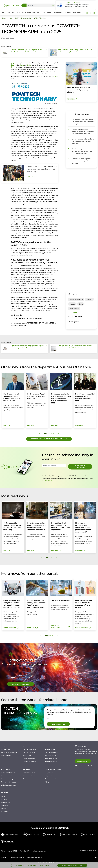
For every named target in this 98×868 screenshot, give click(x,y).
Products (4, 799)
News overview (6, 755)
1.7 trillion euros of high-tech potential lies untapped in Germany (82, 161)
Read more (48, 481)
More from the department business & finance (49, 439)
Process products (50, 755)
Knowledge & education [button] (61, 13)
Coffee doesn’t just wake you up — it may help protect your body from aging (83, 122)
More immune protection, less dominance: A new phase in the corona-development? (82, 151)
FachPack (55, 76)
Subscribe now (83, 761)
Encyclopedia (49, 773)
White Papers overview (9, 785)
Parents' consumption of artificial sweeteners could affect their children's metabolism (83, 131)
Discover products (51, 749)
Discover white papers (8, 773)
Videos (47, 782)
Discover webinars (29, 773)
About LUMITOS (25, 851)
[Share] (90, 13)
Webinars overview (29, 779)
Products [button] (20, 13)
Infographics (49, 776)
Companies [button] (11, 13)
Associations (27, 755)
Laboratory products (51, 752)
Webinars (4, 808)
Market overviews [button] (32, 13)
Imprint (4, 857)
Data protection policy (35, 857)
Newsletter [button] (77, 13)
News (3, 796)
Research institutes (51, 779)
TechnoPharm (44, 69)
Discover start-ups (29, 752)
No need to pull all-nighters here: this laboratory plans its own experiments (83, 141)
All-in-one (4, 811)
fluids (22, 65)
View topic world (58, 724)
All (23, 5)
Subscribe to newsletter (80, 467)
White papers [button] (46, 13)
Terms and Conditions (17, 857)
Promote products (51, 759)
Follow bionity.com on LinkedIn (84, 766)
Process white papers (8, 779)
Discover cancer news (21, 684)
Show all (73, 312)
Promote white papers (9, 782)
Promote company (29, 759)
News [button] (4, 13)
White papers (6, 802)
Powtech (18, 63)
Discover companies (29, 749)
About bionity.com (40, 851)
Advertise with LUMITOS (9, 851)
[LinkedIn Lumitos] (96, 857)
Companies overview (30, 762)
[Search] (53, 5)
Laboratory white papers (9, 776)
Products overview (51, 762)
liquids (29, 65)
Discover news (6, 749)
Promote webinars (29, 776)
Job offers (4, 805)
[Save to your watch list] (87, 13)
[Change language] (94, 13)
